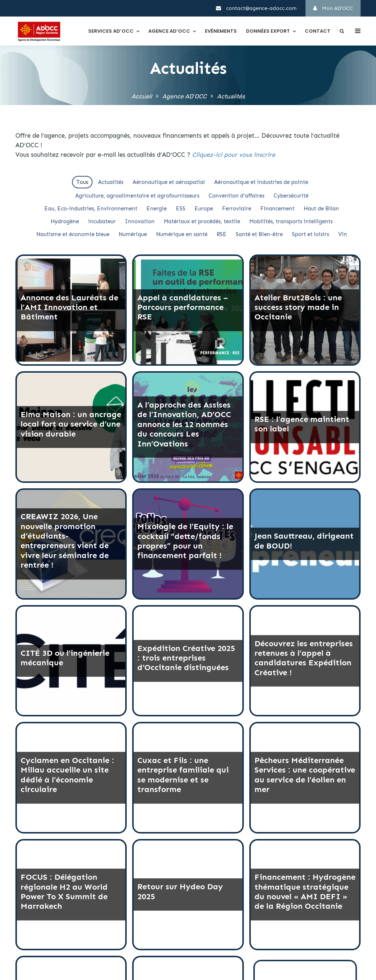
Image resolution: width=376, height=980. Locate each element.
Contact (318, 31)
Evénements (221, 31)
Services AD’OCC (111, 31)
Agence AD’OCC (169, 31)
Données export (268, 31)
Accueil (142, 96)
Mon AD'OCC (333, 8)
